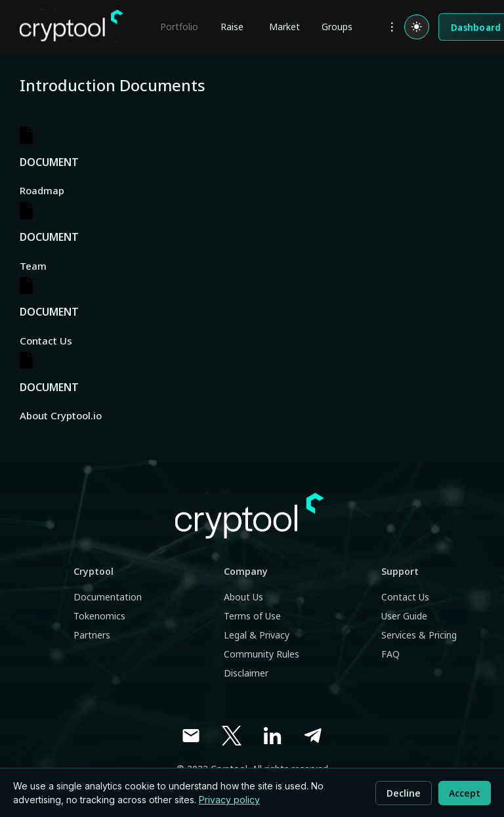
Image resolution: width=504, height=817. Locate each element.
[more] (392, 27)
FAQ (390, 654)
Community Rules (262, 654)
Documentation (108, 597)
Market (284, 27)
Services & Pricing (419, 635)
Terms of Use (252, 616)
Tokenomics (99, 616)
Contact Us (405, 597)
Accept (465, 793)
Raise (232, 27)
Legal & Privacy (257, 635)
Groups (337, 27)
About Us (243, 597)
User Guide (404, 616)
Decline (404, 793)
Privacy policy (229, 800)
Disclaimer (246, 673)
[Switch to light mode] (417, 27)
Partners (92, 635)
